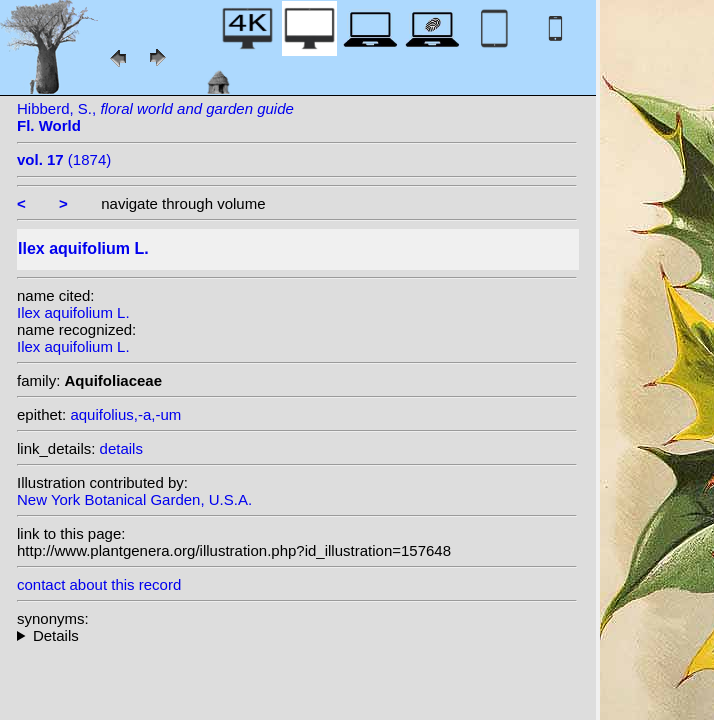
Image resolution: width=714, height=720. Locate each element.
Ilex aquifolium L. (73, 312)
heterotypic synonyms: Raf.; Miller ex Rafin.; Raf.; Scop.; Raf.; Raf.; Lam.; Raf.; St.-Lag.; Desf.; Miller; (297, 635)
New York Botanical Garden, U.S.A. (134, 499)
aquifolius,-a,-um (125, 414)
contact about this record (99, 584)
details (121, 448)
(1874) (64, 159)
